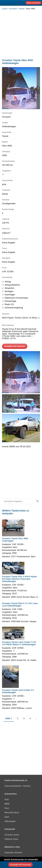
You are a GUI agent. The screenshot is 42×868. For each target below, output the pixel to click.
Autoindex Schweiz (13, 853)
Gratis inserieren (33, 3)
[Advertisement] (21, 34)
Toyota (22, 9)
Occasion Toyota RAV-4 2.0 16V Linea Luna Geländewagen (20, 605)
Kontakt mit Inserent (15, 346)
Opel (7, 817)
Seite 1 (9, 718)
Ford (7, 808)
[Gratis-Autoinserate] (11, 3)
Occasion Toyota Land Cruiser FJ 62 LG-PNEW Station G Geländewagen (19, 643)
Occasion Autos (12, 835)
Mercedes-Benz (12, 813)
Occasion (13, 9)
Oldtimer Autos (11, 839)
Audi (7, 799)
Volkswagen (10, 821)
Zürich (5, 9)
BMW (7, 804)
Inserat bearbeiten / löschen (18, 786)
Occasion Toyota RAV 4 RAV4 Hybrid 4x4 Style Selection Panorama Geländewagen (19, 579)
